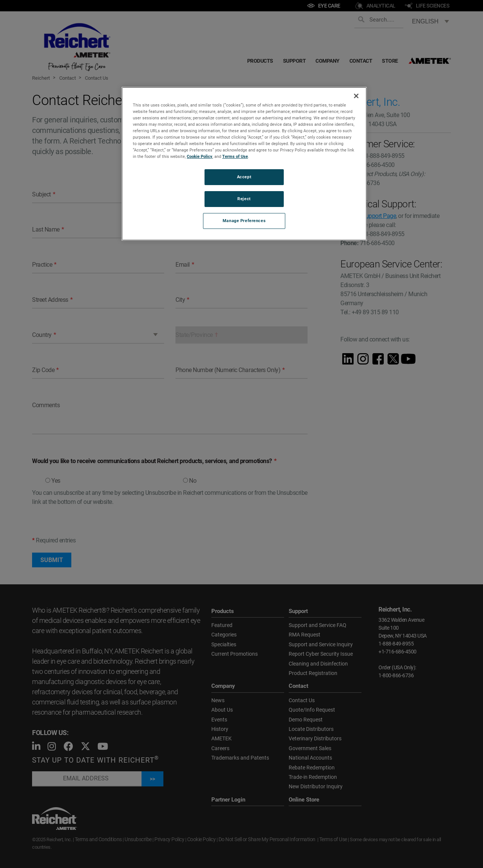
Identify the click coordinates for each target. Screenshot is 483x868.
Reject (244, 199)
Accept (244, 177)
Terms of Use (235, 156)
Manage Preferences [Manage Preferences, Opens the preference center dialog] (244, 221)
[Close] (356, 96)
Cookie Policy (200, 156)
